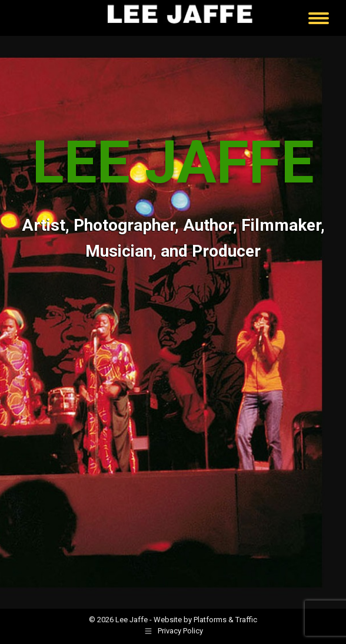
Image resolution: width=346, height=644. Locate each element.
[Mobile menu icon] (319, 18)
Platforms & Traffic (225, 620)
